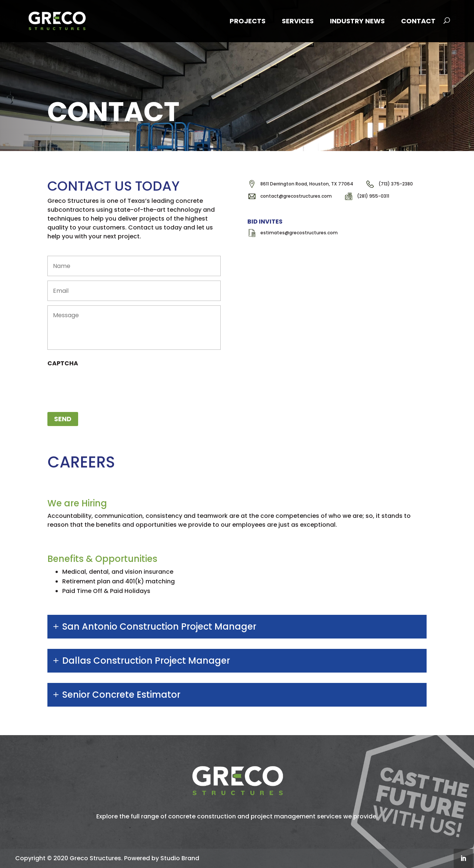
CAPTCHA (63, 364)
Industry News (357, 21)
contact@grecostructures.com (296, 196)
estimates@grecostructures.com (299, 233)
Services (298, 21)
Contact (418, 21)
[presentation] (104, 386)
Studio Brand (180, 858)
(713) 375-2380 (396, 184)
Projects (248, 21)
